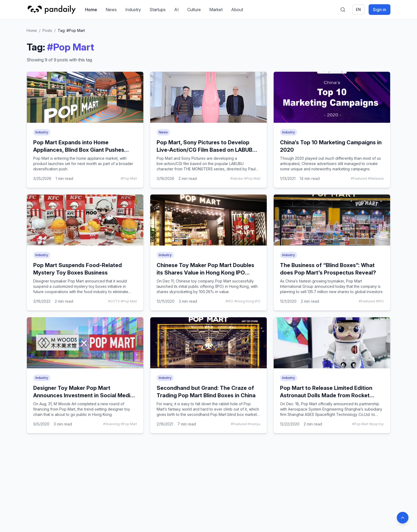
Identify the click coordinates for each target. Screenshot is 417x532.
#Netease (376, 178)
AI (176, 10)
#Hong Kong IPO (247, 301)
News (111, 10)
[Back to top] (403, 518)
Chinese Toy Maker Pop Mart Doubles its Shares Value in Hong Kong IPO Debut (205, 273)
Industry (133, 10)
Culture (194, 10)
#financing (111, 424)
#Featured (359, 178)
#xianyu (254, 424)
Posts (47, 30)
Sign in (380, 10)
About (237, 10)
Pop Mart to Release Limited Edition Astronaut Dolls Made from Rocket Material (326, 395)
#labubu (237, 178)
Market (216, 10)
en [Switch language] (358, 9)
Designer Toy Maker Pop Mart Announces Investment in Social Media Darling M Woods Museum (83, 395)
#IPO (229, 301)
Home (91, 10)
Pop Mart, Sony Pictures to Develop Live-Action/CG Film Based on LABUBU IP (206, 150)
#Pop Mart (129, 178)
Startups (158, 10)
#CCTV (114, 301)
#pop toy (377, 424)
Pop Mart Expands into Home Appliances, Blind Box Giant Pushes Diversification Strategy (79, 150)
